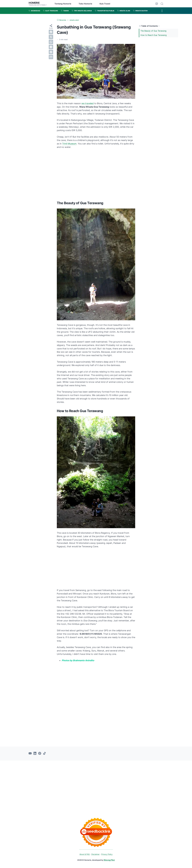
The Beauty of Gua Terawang (153, 31)
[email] (51, 57)
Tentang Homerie (63, 4)
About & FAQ (85, 854)
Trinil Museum (69, 144)
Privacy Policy (107, 854)
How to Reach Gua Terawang (154, 35)
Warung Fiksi (109, 860)
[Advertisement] (158, 56)
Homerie (34, 3)
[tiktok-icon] (44, 754)
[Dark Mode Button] (157, 4)
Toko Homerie (85, 4)
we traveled (87, 103)
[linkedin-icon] (35, 754)
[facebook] (51, 32)
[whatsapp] (51, 42)
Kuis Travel (105, 4)
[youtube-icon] (30, 754)
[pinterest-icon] (40, 754)
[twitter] (51, 37)
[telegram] (51, 47)
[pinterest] (51, 52)
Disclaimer (95, 854)
